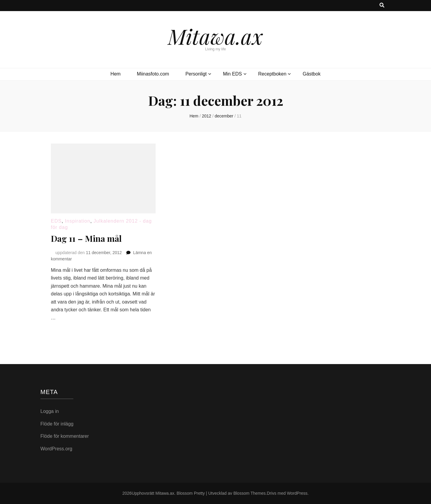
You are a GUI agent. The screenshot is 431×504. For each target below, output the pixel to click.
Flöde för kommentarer (65, 436)
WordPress (297, 493)
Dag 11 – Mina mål (86, 238)
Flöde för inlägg (57, 424)
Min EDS (232, 74)
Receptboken (272, 74)
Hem (116, 74)
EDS (56, 221)
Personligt (196, 74)
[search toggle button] (382, 6)
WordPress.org (56, 449)
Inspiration (78, 221)
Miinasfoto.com (153, 74)
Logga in (50, 411)
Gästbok (312, 74)
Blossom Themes (250, 493)
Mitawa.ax (215, 36)
